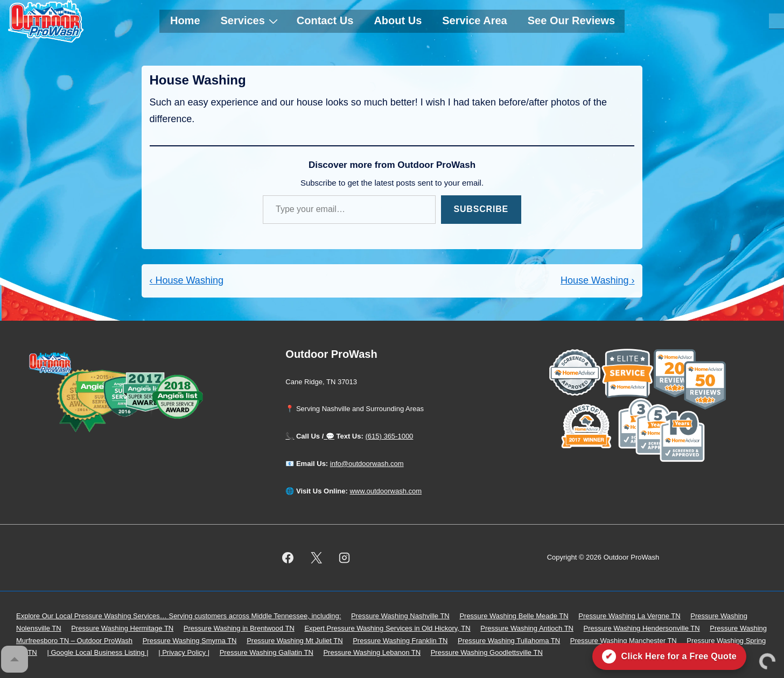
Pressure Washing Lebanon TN (372, 652)
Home (185, 20)
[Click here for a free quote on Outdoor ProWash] (669, 656)
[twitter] (316, 558)
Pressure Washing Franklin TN (400, 641)
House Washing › (597, 280)
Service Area (474, 20)
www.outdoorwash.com (386, 491)
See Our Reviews (571, 20)
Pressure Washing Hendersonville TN (642, 628)
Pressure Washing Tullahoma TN (509, 641)
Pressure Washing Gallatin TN (267, 652)
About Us (398, 20)
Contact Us (325, 20)
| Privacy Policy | (184, 652)
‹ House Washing (187, 280)
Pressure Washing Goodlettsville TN (487, 652)
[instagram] (345, 558)
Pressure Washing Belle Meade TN (514, 616)
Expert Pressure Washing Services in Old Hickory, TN (387, 628)
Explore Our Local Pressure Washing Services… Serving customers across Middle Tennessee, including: (178, 616)
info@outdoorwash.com (367, 464)
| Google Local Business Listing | (97, 652)
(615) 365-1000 (389, 436)
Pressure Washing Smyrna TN (190, 641)
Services (251, 20)
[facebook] (288, 558)
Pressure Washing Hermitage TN (122, 628)
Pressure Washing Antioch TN (527, 628)
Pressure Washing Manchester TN (624, 641)
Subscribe (481, 209)
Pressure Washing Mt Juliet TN (295, 641)
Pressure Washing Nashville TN (400, 616)
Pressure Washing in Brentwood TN (239, 628)
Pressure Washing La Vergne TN (629, 616)
